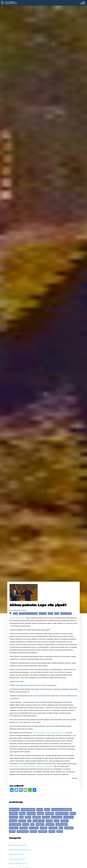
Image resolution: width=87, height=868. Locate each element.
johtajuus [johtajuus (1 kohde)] (60, 831)
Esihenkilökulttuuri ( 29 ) (20, 850)
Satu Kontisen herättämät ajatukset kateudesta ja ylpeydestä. (31, 766)
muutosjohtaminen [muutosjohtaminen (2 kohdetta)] (23, 831)
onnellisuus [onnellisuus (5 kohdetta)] (65, 821)
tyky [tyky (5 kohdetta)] (29, 821)
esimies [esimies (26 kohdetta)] (40, 810)
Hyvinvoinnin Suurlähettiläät (28, 613)
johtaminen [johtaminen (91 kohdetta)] (14, 809)
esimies (15, 613)
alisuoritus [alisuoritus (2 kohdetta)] (33, 831)
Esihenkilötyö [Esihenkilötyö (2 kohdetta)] (43, 831)
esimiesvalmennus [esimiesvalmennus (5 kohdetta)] (15, 824)
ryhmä (57, 613)
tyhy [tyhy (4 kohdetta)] (32, 824)
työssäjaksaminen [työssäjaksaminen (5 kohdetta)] (39, 821)
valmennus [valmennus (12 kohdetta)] (50, 813)
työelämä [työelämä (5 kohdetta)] (49, 821)
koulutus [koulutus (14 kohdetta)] (40, 813)
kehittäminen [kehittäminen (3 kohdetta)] (53, 828)
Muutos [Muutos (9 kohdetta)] (73, 813)
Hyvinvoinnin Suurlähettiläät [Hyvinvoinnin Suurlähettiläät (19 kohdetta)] (62, 810)
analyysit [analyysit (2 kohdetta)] (12, 831)
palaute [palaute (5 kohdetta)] (57, 821)
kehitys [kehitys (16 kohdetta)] (22, 813)
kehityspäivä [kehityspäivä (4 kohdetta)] (40, 824)
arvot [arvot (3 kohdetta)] (61, 828)
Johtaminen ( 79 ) (16, 854)
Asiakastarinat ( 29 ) (18, 845)
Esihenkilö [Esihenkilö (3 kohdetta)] (44, 828)
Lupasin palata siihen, (17, 618)
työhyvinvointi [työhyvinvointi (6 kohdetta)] (68, 817)
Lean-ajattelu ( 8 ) (17, 859)
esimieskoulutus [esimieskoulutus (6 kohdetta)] (57, 817)
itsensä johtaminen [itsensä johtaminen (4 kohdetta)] (62, 824)
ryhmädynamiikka (66, 613)
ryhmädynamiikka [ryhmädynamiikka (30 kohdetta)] (28, 810)
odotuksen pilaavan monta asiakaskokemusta (49, 733)
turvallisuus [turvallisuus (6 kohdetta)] (46, 817)
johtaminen (43, 613)
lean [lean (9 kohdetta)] (21, 817)
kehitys (50, 613)
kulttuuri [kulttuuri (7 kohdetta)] (28, 817)
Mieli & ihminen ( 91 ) (18, 864)
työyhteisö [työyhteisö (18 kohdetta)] (13, 813)
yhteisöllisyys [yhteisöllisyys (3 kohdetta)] (14, 828)
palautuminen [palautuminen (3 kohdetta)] (69, 828)
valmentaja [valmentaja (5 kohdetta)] (22, 821)
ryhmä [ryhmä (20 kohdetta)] (47, 810)
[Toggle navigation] (82, 3)
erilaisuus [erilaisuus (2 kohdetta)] (52, 831)
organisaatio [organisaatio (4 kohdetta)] (50, 824)
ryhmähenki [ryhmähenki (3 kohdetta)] (24, 828)
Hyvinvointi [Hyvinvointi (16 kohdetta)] (31, 813)
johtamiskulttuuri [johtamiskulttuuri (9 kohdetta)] (62, 813)
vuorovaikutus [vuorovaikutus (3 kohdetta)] (34, 828)
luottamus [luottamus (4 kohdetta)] (26, 824)
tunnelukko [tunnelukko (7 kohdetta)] (37, 817)
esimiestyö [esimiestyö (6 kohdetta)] (13, 821)
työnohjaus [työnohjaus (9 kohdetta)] (14, 817)
